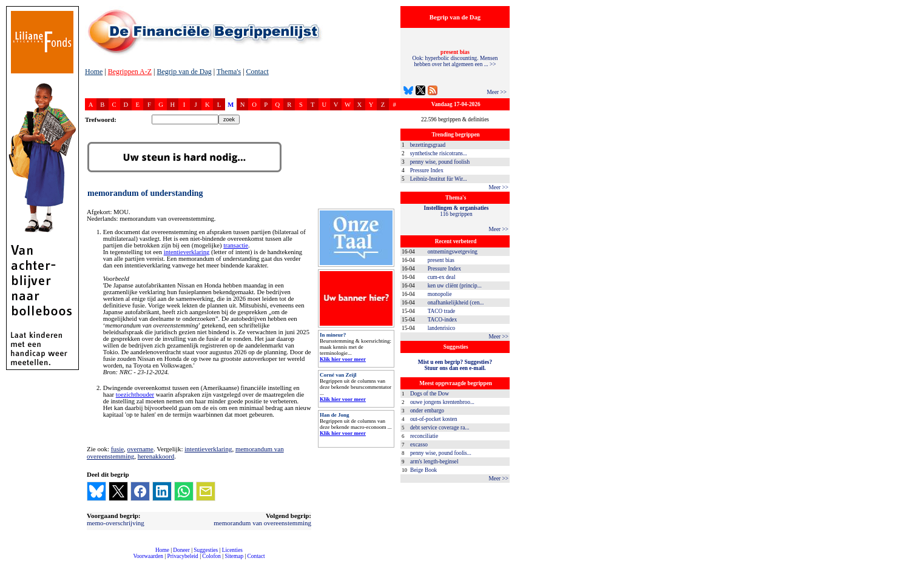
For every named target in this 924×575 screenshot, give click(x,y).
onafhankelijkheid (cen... (456, 303)
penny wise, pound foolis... (441, 453)
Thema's (229, 72)
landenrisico (442, 328)
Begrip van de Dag (184, 72)
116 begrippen (457, 211)
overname (140, 449)
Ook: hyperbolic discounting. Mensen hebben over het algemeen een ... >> (455, 58)
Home (94, 72)
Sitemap (234, 556)
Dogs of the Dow (430, 394)
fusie (117, 449)
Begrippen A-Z (130, 72)
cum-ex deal (442, 277)
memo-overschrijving (116, 523)
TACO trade (442, 311)
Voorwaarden (148, 556)
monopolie (440, 294)
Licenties (232, 550)
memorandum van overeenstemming (262, 523)
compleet (91, 561)
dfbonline (912, 572)
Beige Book (423, 470)
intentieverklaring (187, 252)
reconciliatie (424, 436)
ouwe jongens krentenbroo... (442, 402)
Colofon (211, 556)
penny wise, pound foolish (440, 162)
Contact (258, 72)
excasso (419, 445)
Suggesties (206, 550)
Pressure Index (427, 170)
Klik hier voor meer (343, 359)
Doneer (181, 550)
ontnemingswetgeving (453, 252)
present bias (441, 260)
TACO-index (442, 320)
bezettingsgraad (428, 145)
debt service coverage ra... (440, 428)
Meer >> (497, 92)
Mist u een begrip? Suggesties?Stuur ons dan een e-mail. (455, 365)
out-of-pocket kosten (433, 419)
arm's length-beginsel (434, 462)
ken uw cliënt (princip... (455, 286)
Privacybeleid (183, 556)
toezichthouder (135, 395)
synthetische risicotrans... (439, 153)
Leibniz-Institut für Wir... (439, 179)
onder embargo (427, 411)
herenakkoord (156, 456)
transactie (236, 245)
